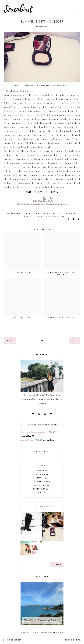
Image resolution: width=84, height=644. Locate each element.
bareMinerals (19, 214)
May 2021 (42, 478)
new (10, 340)
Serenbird (17, 640)
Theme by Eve (73, 640)
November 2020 (42, 482)
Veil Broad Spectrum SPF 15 (47, 216)
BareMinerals (31, 86)
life (43, 214)
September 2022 (42, 474)
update (24, 216)
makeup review (67, 214)
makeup (52, 214)
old (74, 340)
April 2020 (42, 493)
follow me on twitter (56, 204)
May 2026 (42, 471)
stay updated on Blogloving (30, 204)
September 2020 (42, 489)
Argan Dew (27, 440)
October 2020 (42, 485)
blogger (34, 214)
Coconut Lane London (33, 432)
